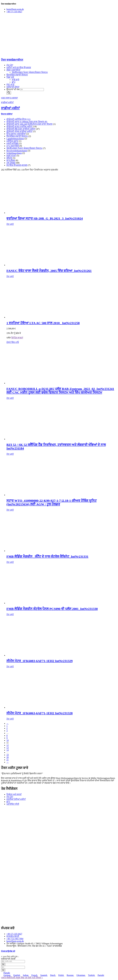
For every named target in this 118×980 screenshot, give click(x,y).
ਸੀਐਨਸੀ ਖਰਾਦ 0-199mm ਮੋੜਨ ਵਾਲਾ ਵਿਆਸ (25, 122)
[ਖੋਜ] (9, 93)
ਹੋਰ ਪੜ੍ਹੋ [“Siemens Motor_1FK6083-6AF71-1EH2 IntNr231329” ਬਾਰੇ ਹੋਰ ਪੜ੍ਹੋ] (10, 667)
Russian (69, 975)
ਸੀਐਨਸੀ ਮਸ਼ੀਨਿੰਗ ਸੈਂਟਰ (16, 119)
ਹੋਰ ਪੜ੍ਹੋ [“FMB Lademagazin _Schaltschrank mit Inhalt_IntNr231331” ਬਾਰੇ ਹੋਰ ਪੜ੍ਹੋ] (10, 562)
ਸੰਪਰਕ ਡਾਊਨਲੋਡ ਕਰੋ (8, 951)
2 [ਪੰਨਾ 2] (7, 728)
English (16, 975)
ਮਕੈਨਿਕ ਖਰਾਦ (12, 141)
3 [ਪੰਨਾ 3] (7, 731)
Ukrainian (80, 975)
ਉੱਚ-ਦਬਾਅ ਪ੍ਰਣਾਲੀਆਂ (16, 134)
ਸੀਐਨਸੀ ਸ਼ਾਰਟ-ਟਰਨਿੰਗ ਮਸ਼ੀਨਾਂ (19, 126)
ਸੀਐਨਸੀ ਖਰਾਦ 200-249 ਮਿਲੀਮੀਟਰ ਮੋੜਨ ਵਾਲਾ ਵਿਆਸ (29, 124)
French (33, 975)
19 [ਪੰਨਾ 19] (8, 755)
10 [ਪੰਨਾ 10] (8, 740)
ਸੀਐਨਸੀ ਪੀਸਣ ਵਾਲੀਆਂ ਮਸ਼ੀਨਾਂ (20, 131)
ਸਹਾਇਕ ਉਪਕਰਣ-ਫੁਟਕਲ (17, 165)
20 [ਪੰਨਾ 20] (8, 757)
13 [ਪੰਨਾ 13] (8, 748)
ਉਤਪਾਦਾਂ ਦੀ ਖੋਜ (13, 89)
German (6, 975)
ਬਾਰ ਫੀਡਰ (11, 160)
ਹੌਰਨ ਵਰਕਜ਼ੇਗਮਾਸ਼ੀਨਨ (12, 60)
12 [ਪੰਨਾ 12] (8, 745)
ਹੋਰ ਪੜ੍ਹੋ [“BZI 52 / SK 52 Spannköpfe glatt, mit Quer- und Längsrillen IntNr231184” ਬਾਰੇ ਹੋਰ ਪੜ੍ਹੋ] (10, 454)
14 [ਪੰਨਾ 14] (8, 750)
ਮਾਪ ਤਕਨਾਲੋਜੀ (13, 146)
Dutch (52, 975)
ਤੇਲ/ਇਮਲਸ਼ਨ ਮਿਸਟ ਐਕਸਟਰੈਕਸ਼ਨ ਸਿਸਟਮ (24, 148)
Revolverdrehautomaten (17, 151)
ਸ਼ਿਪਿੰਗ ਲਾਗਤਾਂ (17, 338)
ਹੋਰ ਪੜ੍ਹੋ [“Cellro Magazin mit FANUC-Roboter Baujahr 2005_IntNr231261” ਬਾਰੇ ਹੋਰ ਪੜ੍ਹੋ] (10, 276)
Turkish (90, 975)
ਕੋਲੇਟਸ (9, 158)
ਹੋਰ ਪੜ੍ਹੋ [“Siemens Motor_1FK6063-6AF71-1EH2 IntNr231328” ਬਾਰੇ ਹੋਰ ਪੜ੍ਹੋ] (10, 719)
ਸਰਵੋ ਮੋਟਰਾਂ (11, 156)
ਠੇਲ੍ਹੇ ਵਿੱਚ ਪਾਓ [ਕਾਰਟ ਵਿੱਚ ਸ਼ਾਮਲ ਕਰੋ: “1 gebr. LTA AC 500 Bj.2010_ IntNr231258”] (13, 342)
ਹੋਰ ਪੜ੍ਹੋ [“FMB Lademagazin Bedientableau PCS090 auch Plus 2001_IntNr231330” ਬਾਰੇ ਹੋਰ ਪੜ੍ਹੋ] (10, 614)
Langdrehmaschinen (15, 139)
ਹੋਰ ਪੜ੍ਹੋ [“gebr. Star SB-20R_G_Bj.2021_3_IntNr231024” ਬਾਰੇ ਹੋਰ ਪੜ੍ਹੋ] (10, 224)
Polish (60, 975)
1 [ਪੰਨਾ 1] (7, 726)
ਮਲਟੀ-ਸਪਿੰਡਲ (12, 143)
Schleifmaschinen (14, 153)
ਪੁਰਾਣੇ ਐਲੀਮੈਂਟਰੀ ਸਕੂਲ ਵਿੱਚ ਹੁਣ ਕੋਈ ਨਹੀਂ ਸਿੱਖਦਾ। (22, 978)
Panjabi (6, 973)
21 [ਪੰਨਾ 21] (8, 760)
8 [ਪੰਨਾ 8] (7, 736)
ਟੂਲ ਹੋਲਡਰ (11, 163)
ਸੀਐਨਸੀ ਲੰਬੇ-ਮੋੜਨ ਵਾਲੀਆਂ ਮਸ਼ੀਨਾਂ (21, 129)
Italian (25, 975)
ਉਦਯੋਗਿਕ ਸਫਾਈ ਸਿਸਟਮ (17, 136)
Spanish (43, 975)
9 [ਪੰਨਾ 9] (7, 738)
